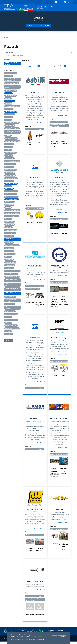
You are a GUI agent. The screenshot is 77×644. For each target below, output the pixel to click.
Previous (24, 139)
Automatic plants (9, 76)
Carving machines (9, 109)
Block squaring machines (10, 96)
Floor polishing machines (10, 170)
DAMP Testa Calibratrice (30, 224)
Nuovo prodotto (30, 617)
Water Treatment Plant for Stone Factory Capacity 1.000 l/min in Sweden (64, 302)
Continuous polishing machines (12, 123)
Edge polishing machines (10, 153)
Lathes (8, 186)
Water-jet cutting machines (11, 326)
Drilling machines (9, 147)
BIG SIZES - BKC (30, 304)
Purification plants (9, 243)
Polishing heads (8, 228)
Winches (8, 331)
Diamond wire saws (9, 144)
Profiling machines (9, 236)
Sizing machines (16, 271)
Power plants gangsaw (10, 233)
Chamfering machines (10, 114)
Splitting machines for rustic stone (11, 285)
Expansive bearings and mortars (12, 161)
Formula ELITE (64, 234)
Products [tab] (60, 66)
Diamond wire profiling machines (12, 142)
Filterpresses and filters (10, 164)
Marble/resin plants (9, 202)
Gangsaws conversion (10, 173)
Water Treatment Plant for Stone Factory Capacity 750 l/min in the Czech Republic (54, 303)
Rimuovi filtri (9, 341)
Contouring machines (10, 126)
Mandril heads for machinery (11, 197)
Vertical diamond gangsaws (11, 320)
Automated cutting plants (11, 73)
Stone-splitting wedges (10, 297)
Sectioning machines (10, 265)
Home (6, 38)
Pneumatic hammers (10, 225)
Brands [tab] (34, 66)
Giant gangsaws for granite (11, 178)
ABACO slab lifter (30, 144)
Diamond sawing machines (11, 139)
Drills (8, 150)
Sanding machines (9, 260)
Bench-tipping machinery (11, 91)
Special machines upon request (12, 277)
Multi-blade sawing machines (12, 216)
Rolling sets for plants (10, 254)
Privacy (55, 635)
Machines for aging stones (11, 194)
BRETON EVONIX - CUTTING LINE (64, 142)
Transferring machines (10, 312)
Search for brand (10, 53)
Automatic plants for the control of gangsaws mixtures (12, 80)
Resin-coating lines (9, 251)
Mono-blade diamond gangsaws (12, 211)
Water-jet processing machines (12, 329)
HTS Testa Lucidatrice (39, 224)
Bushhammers (8, 104)
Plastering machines (9, 222)
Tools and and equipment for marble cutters (11, 308)
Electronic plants (9, 156)
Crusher (16, 129)
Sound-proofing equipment (11, 274)
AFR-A (39, 143)
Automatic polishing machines (12, 83)
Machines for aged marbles (11, 191)
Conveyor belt (8, 129)
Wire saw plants (9, 334)
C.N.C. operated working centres (12, 106)
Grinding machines (9, 181)
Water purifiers (8, 323)
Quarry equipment (9, 248)
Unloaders (8, 317)
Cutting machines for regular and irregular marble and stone (12, 132)
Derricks (8, 136)
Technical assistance (9, 304)
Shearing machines (9, 268)
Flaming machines (9, 167)
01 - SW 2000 (54, 545)
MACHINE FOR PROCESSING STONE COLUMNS (64, 472)
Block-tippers (8, 99)
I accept (64, 637)
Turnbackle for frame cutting (11, 314)
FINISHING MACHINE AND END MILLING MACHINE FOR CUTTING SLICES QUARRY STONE (54, 474)
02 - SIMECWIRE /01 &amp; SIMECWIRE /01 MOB (64, 548)
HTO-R (64, 377)
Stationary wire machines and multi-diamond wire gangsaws (12, 289)
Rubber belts (8, 257)
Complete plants (9, 117)
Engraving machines (9, 159)
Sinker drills (8, 271)
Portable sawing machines (11, 230)
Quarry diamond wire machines (12, 246)
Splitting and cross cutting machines (11, 281)
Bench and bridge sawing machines (11, 87)
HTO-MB (54, 377)
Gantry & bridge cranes (10, 176)
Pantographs (8, 219)
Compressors (8, 120)
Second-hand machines (10, 263)
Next (46, 139)
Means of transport (9, 205)
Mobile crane (8, 208)
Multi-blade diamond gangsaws (12, 213)
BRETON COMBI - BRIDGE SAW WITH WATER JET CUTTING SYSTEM (54, 144)
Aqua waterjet (54, 234)
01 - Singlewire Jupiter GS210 (30, 552)
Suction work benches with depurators (11, 301)
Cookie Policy (62, 635)
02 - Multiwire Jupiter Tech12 (39, 552)
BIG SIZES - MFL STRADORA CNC (39, 305)
